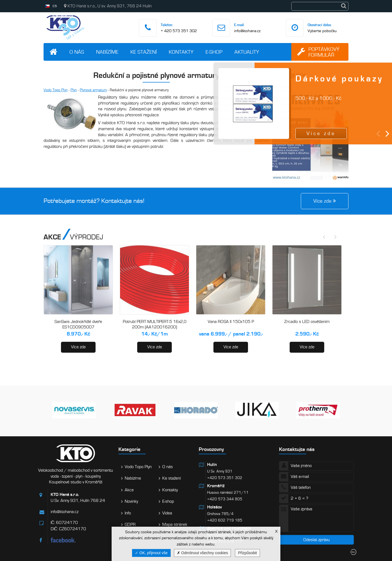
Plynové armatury (93, 90)
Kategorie (129, 449)
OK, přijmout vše (151, 553)
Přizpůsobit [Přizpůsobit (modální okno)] (247, 553)
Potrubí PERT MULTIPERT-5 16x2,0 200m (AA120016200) (155, 324)
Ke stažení (144, 52)
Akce (129, 490)
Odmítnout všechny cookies (203, 553)
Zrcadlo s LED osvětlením (307, 322)
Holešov (215, 507)
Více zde (78, 347)
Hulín (212, 465)
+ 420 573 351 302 (179, 31)
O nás (77, 52)
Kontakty (181, 52)
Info (128, 513)
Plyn (74, 90)
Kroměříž (216, 486)
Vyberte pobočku (322, 31)
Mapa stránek (175, 525)
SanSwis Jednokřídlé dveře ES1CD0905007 (78, 324)
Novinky (131, 501)
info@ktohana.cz (247, 31)
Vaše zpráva (316, 518)
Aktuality (247, 52)
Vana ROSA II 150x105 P (231, 322)
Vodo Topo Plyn (56, 90)
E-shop (214, 52)
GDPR (130, 525)
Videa (167, 513)
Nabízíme (107, 52)
